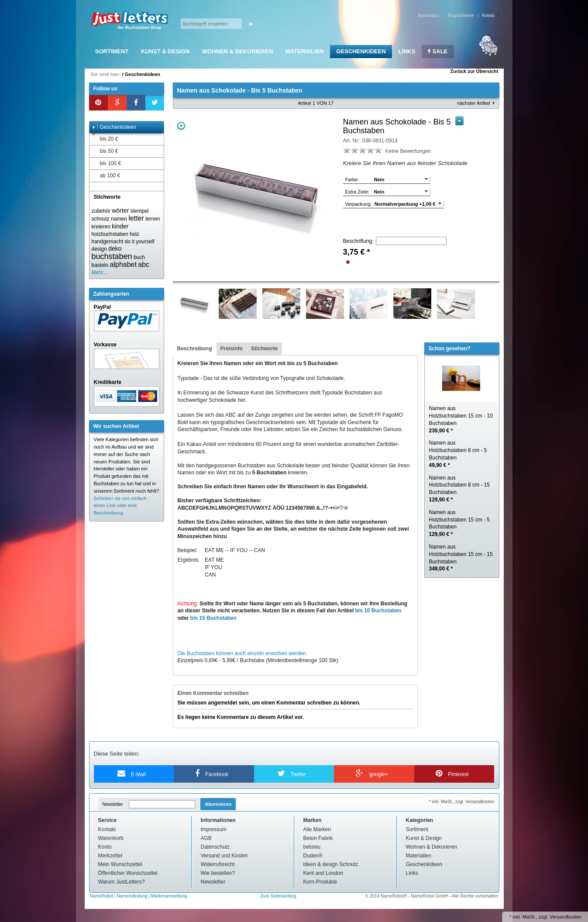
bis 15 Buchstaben (213, 618)
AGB (206, 838)
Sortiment (112, 51)
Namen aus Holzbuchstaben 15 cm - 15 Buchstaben (461, 558)
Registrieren (461, 16)
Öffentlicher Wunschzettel (128, 873)
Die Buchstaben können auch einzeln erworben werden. (243, 653)
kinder (120, 226)
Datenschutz (215, 847)
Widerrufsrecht (218, 864)
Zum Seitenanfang (279, 896)
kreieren (101, 227)
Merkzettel (110, 856)
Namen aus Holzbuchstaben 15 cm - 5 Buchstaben (459, 523)
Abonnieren (218, 804)
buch (139, 257)
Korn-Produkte (320, 882)
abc (144, 264)
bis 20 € (105, 139)
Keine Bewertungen (408, 151)
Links (407, 51)
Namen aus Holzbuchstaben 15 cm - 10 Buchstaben (461, 419)
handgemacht (108, 242)
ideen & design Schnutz (331, 864)
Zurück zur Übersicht (474, 71)
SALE (438, 51)
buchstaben (112, 256)
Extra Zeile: (358, 192)
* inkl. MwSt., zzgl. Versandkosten (461, 802)
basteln (100, 265)
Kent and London (323, 873)
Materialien (305, 51)
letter (136, 218)
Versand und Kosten (224, 856)
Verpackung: (359, 204)
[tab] (195, 349)
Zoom (181, 126)
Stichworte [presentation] (264, 349)
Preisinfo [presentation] (232, 349)
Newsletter (113, 804)
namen (119, 219)
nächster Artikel (473, 103)
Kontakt (107, 829)
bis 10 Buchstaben (378, 611)
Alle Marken (317, 829)
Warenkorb (111, 838)
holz (134, 234)
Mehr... (100, 273)
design (99, 249)
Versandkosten (566, 917)
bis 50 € (105, 151)
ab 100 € (106, 176)
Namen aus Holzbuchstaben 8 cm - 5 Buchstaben (458, 454)
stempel (139, 211)
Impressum (214, 829)
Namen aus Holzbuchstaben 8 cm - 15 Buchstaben (459, 489)
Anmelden (428, 16)
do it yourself (140, 242)
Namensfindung (132, 896)
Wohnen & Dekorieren (238, 51)
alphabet (123, 264)
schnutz (101, 219)
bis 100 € (107, 164)
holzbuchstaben (110, 234)
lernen (153, 219)
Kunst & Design (165, 51)
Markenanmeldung (169, 896)
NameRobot (102, 896)
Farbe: (352, 180)
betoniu (312, 847)
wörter (120, 211)
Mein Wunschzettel (120, 864)
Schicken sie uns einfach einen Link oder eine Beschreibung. (120, 506)
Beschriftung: (358, 241)
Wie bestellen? (218, 873)
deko (115, 249)
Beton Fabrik (318, 838)
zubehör (101, 211)
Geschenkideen (361, 51)
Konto (105, 847)
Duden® (313, 856)
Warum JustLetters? (122, 882)
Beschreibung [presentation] (195, 349)
